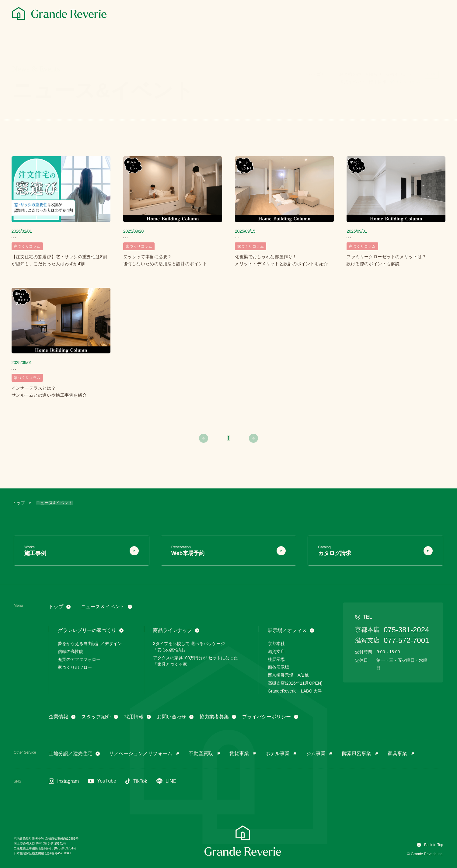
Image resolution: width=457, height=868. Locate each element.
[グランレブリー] (59, 13)
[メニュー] (438, 14)
